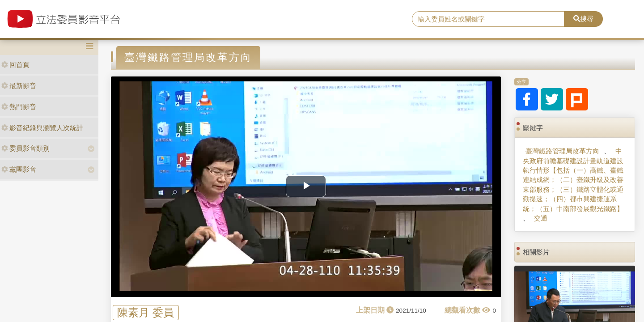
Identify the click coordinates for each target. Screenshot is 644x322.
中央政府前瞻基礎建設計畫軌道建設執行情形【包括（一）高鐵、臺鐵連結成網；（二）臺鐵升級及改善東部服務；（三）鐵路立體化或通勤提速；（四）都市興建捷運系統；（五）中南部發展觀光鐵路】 (573, 180)
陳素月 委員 (146, 312)
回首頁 (15, 65)
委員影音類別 (25, 148)
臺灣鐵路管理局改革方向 (562, 151)
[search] (488, 19)
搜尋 (583, 19)
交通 (541, 218)
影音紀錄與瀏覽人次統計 (42, 128)
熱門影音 (19, 107)
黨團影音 (19, 169)
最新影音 (19, 86)
